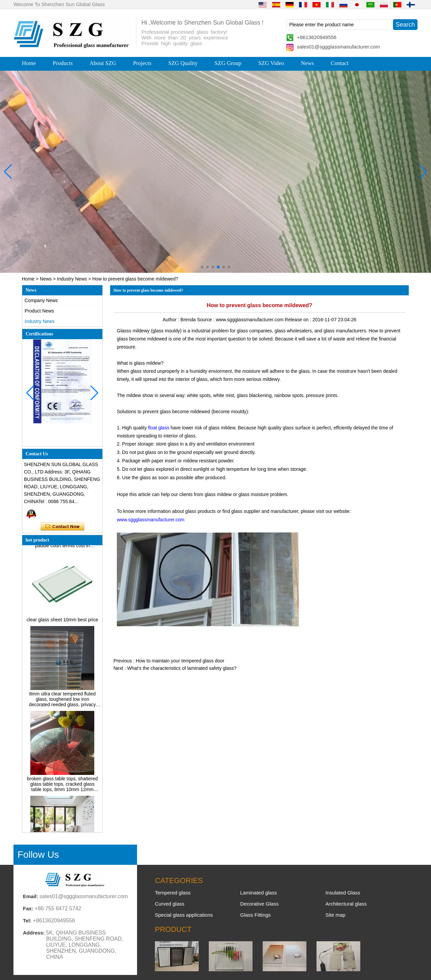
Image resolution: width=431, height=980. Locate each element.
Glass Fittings (255, 915)
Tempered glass (173, 893)
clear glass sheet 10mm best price (62, 622)
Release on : (299, 320)
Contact (340, 63)
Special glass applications (184, 915)
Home (29, 63)
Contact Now (62, 527)
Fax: (28, 908)
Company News (41, 300)
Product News (39, 311)
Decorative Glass (259, 904)
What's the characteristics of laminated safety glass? (182, 668)
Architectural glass (346, 904)
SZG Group (228, 63)
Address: (34, 933)
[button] (202, 267)
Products (63, 63)
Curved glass (170, 904)
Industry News (72, 279)
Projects (142, 63)
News (307, 63)
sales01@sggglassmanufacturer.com (338, 47)
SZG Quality (183, 63)
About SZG (103, 63)
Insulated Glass (343, 893)
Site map (335, 915)
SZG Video (271, 63)
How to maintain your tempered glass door (180, 661)
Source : (206, 320)
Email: (30, 896)
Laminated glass (258, 893)
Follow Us (38, 855)
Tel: (27, 921)
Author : (172, 320)
